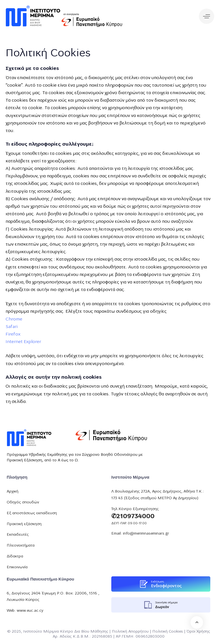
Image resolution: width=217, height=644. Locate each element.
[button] (207, 16)
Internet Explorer (23, 342)
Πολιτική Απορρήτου (130, 632)
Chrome (14, 319)
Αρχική (13, 492)
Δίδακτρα (15, 556)
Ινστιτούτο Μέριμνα (41, 632)
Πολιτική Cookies (168, 632)
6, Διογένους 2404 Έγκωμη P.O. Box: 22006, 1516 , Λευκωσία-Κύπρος (53, 597)
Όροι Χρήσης (198, 632)
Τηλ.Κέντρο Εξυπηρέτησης (135, 509)
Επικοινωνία (17, 567)
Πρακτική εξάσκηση (24, 524)
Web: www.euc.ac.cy (25, 611)
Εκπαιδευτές (18, 535)
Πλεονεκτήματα (21, 546)
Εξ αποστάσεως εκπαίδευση (32, 513)
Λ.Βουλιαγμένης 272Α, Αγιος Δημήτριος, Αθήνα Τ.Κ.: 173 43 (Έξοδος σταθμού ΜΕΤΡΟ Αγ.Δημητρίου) (158, 495)
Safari (12, 327)
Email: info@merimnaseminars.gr (140, 534)
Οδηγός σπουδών (23, 502)
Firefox (13, 334)
